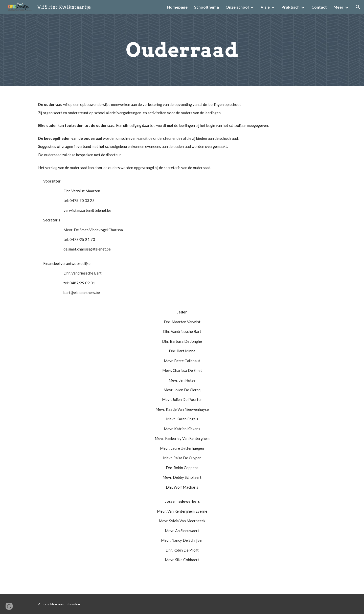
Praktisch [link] (291, 7)
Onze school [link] (237, 7)
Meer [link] (338, 7)
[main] (182, 50)
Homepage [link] (177, 7)
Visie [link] (265, 7)
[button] (358, 7)
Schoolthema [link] (207, 7)
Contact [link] (319, 7)
